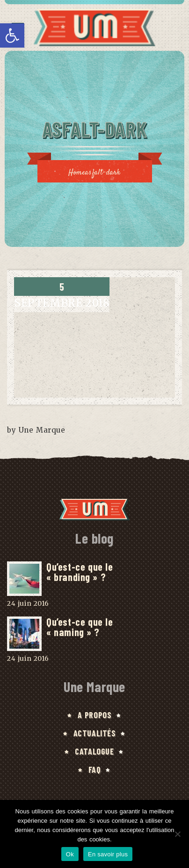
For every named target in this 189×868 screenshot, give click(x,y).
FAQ (95, 770)
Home (77, 173)
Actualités (95, 733)
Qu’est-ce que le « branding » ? (80, 572)
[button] (12, 35)
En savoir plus (108, 854)
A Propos (95, 715)
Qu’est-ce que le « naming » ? (80, 627)
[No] (177, 834)
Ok (70, 854)
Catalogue (94, 751)
